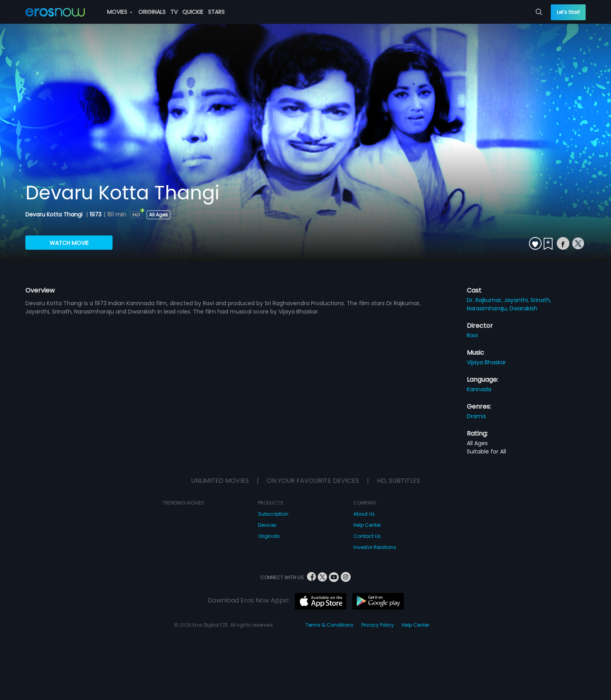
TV (174, 12)
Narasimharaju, (488, 308)
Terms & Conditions (329, 625)
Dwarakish (523, 308)
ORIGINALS (152, 12)
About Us (364, 514)
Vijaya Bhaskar (486, 362)
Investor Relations (375, 547)
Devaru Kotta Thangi (55, 214)
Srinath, (541, 300)
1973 (95, 214)
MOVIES (120, 12)
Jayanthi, (517, 300)
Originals (269, 536)
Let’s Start (568, 12)
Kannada (479, 389)
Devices (267, 525)
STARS (216, 12)
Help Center (367, 525)
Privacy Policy (378, 625)
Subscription (273, 514)
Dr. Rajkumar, (485, 300)
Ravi (472, 335)
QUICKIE (193, 12)
